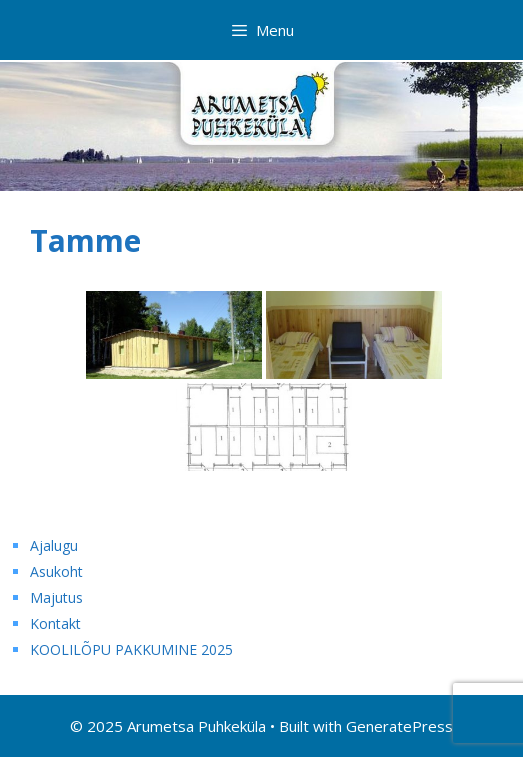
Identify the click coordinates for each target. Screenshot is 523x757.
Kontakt (55, 623)
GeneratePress (399, 726)
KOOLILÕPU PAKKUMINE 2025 (131, 649)
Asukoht (56, 571)
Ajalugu (54, 545)
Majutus (56, 597)
